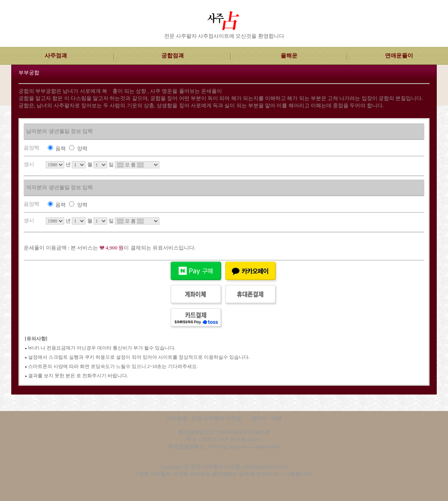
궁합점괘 (173, 56)
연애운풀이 (399, 56)
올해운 (289, 56)
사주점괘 (56, 56)
